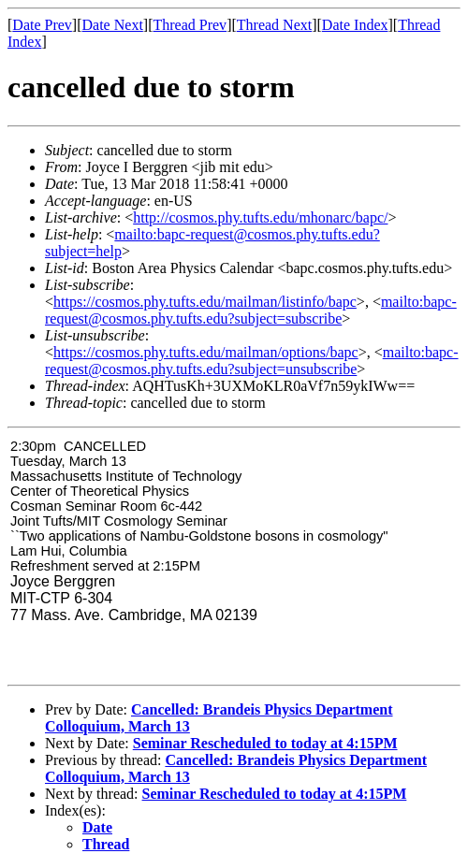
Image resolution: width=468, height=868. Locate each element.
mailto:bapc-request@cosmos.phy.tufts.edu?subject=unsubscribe (252, 361)
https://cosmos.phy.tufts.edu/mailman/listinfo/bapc (205, 302)
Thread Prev (190, 25)
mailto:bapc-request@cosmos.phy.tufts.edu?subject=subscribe (251, 310)
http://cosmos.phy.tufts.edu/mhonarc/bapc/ (260, 217)
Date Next (113, 25)
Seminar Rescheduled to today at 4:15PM (265, 743)
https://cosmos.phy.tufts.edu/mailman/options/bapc (206, 352)
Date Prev (42, 25)
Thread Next (274, 25)
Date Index (355, 25)
